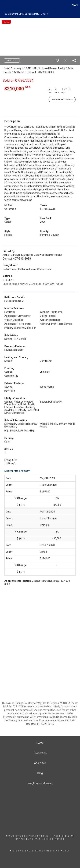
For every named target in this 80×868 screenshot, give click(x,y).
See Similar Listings (62, 100)
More (75, 5)
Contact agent (12, 60)
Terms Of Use (16, 836)
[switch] (57, 60)
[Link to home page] (3, 5)
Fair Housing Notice (50, 839)
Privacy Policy (40, 836)
